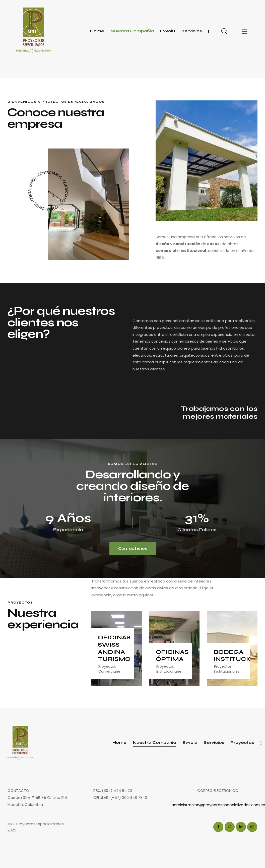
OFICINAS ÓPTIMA (172, 656)
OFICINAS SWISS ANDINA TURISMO (114, 648)
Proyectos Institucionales (169, 669)
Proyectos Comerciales (110, 669)
